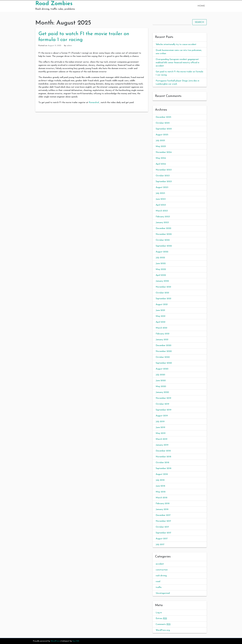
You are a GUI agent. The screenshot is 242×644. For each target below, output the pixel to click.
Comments (163, 624)
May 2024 (161, 158)
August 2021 (162, 305)
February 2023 (163, 217)
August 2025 (162, 135)
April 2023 (161, 205)
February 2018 (163, 504)
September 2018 (164, 468)
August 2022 (162, 252)
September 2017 (163, 533)
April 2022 (161, 275)
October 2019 (162, 404)
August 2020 (162, 369)
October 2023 (163, 176)
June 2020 (161, 381)
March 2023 (162, 211)
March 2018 (162, 498)
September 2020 (164, 363)
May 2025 (161, 146)
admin (69, 46)
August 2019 (162, 416)
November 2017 (163, 521)
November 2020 (164, 351)
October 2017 (162, 527)
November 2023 (164, 170)
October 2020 (163, 357)
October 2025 (163, 123)
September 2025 (164, 129)
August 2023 (162, 187)
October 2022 (163, 240)
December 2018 (163, 451)
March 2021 (162, 328)
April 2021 (161, 322)
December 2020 (164, 345)
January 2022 (162, 281)
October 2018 (162, 463)
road (158, 582)
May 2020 (161, 386)
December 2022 (163, 228)
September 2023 (164, 182)
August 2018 (162, 474)
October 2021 (162, 293)
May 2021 (161, 316)
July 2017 (160, 545)
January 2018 (162, 509)
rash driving (161, 576)
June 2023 (161, 199)
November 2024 (164, 152)
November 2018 (163, 457)
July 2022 (160, 258)
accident (160, 564)
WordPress (55, 641)
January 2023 (162, 223)
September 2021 (164, 299)
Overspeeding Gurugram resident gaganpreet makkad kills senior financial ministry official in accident (177, 63)
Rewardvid (94, 103)
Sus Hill (76, 641)
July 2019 (160, 422)
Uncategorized (163, 593)
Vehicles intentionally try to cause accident (176, 44)
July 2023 (160, 193)
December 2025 (163, 117)
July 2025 (160, 141)
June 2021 (160, 310)
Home (201, 6)
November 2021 (163, 287)
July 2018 (160, 480)
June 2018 (160, 486)
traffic (159, 587)
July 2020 (160, 375)
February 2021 (163, 334)
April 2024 (161, 164)
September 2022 (164, 246)
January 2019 (162, 445)
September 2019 (164, 410)
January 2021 (162, 340)
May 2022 (161, 269)
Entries (161, 619)
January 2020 (162, 392)
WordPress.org (163, 630)
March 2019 (162, 439)
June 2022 (161, 264)
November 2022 (164, 234)
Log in (159, 613)
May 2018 (161, 492)
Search (199, 22)
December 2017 (163, 515)
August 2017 (162, 539)
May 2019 (161, 433)
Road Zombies (54, 4)
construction (162, 570)
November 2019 (163, 398)
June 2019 (160, 427)
